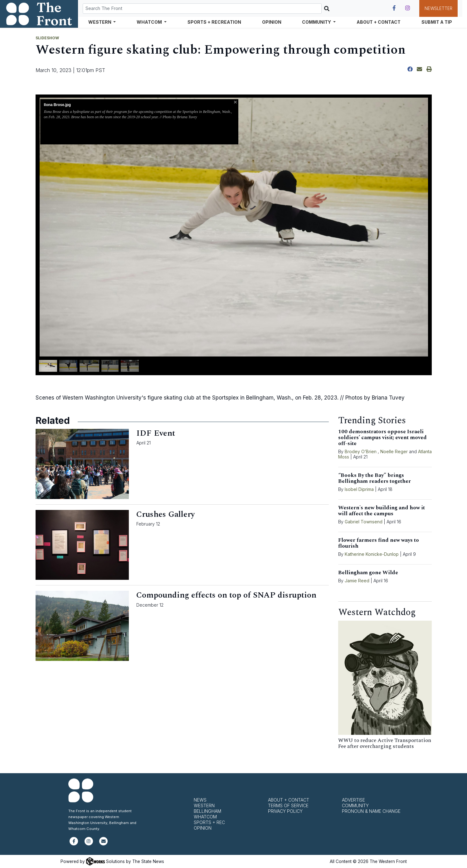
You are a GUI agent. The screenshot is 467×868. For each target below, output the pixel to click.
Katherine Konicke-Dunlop (372, 554)
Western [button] (100, 22)
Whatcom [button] (150, 22)
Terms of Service (288, 805)
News (200, 800)
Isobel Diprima (359, 489)
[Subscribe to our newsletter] (103, 844)
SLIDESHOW (47, 38)
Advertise (353, 800)
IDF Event (156, 433)
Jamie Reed (358, 581)
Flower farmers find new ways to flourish (379, 543)
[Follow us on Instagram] (408, 8)
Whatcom (205, 817)
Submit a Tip (437, 22)
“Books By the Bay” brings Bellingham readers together (375, 478)
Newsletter (438, 8)
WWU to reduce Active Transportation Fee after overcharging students (385, 743)
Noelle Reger (394, 451)
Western (204, 805)
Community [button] (317, 22)
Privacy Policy (285, 811)
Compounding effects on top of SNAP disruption (226, 595)
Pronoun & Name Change (371, 811)
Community (355, 805)
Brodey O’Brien (361, 451)
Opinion (272, 22)
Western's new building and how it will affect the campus (382, 511)
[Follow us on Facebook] (394, 8)
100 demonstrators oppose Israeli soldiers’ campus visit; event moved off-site (382, 438)
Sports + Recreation (214, 22)
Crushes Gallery (165, 514)
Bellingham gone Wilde (368, 573)
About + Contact (379, 22)
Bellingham (207, 811)
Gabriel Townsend (364, 522)
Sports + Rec (209, 822)
